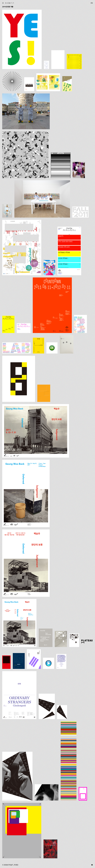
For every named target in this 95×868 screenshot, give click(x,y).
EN (92, 3)
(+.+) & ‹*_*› (10, 3)
